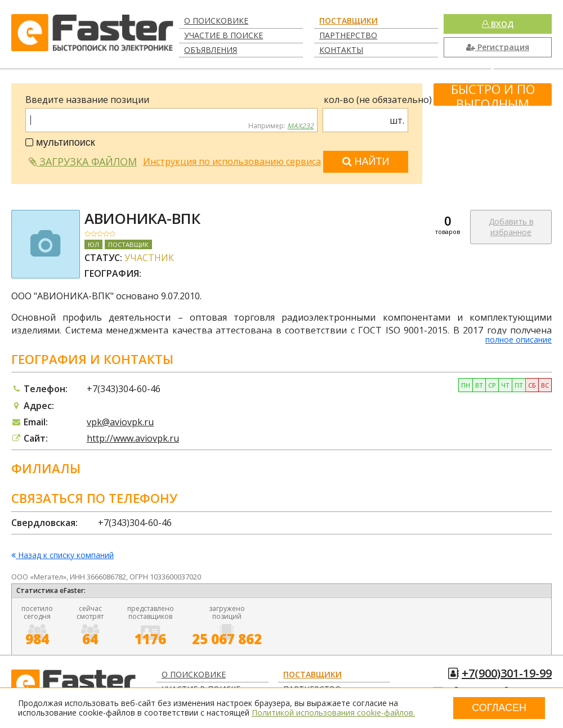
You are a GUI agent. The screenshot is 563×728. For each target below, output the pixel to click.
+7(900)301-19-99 (507, 673)
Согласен (499, 708)
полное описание (519, 340)
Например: (281, 126)
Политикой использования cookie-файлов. (333, 713)
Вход (498, 24)
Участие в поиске (224, 35)
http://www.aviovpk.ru (133, 438)
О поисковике (216, 21)
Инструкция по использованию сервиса (232, 161)
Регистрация (498, 47)
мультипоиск (60, 142)
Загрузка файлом (83, 161)
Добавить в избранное (511, 227)
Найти (366, 161)
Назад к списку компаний (62, 556)
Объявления (211, 50)
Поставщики (348, 21)
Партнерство (348, 35)
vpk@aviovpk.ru (120, 422)
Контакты (341, 50)
